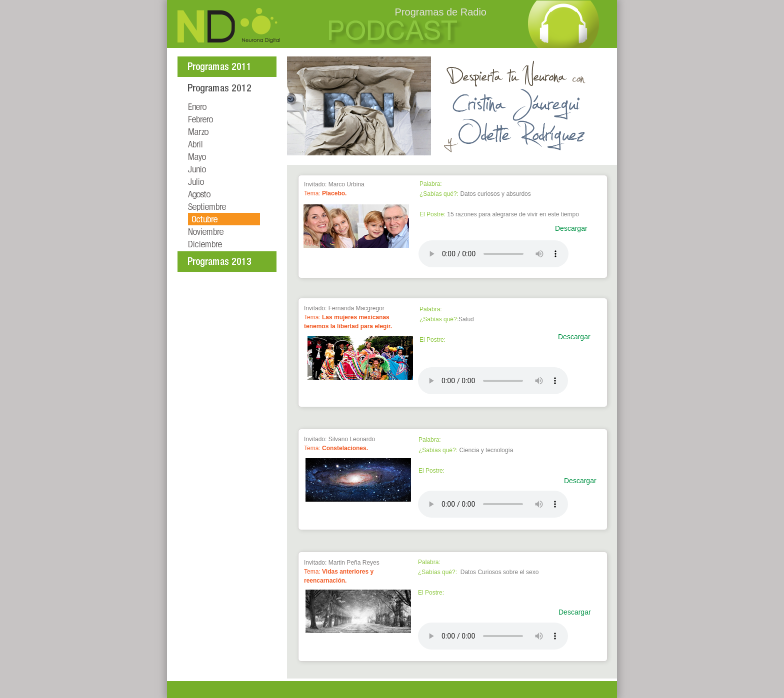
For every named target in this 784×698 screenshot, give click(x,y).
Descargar (571, 228)
